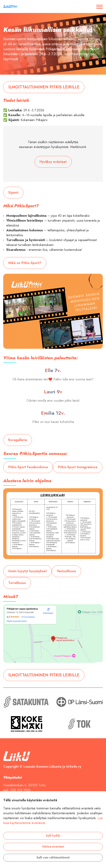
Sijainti (13, 193)
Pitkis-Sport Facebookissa (28, 467)
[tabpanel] (53, 44)
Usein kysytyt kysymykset (27, 571)
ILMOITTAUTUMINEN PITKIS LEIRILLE (44, 87)
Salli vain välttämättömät (53, 858)
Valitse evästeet (53, 847)
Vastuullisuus (66, 571)
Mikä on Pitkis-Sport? (25, 263)
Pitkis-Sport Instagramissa (78, 467)
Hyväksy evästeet (53, 162)
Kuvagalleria (18, 440)
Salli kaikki (53, 836)
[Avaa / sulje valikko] (100, 6)
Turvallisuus (17, 583)
